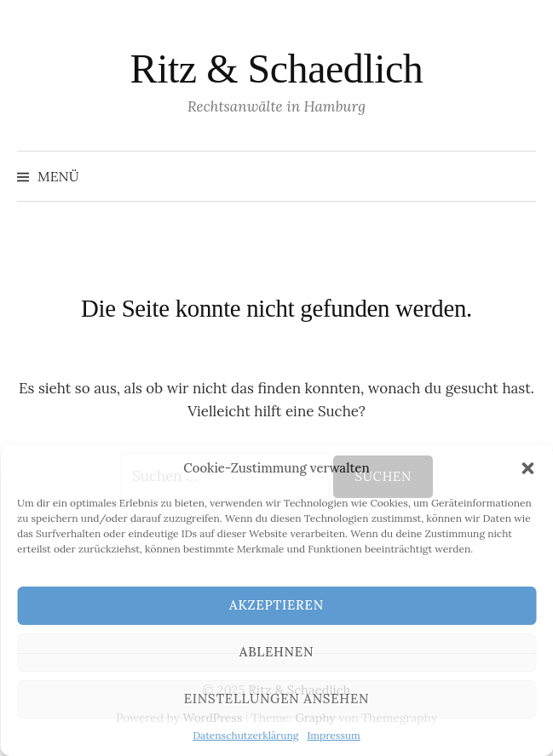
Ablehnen (276, 652)
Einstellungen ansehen (277, 699)
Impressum (333, 735)
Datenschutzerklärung (245, 735)
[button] (527, 468)
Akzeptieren (276, 605)
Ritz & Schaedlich (277, 69)
